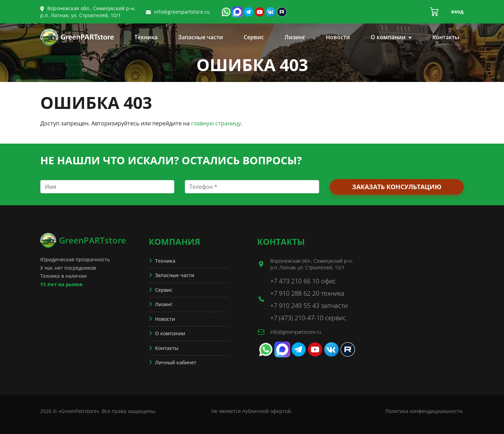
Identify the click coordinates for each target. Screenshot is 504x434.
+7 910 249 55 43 (295, 305)
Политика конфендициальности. (425, 411)
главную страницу (216, 123)
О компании (391, 37)
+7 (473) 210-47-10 (297, 318)
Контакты (446, 37)
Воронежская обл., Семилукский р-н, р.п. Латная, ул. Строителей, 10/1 (88, 12)
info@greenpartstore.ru (182, 12)
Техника (146, 37)
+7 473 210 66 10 (295, 281)
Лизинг (295, 37)
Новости (338, 37)
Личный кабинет (176, 362)
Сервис (254, 37)
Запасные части (201, 37)
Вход (457, 11)
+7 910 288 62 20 (295, 293)
